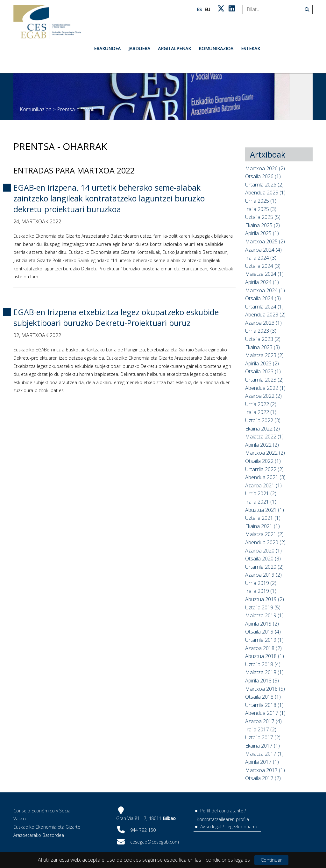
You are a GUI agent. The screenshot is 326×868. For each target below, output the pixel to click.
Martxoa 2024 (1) (265, 290)
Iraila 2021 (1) (261, 502)
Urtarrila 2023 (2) (264, 380)
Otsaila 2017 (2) (263, 778)
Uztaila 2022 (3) (263, 420)
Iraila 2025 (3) (261, 209)
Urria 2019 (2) (261, 583)
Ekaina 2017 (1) (262, 746)
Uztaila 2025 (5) (263, 217)
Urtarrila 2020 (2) (264, 567)
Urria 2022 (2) (261, 404)
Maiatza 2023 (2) (264, 355)
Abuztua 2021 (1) (265, 510)
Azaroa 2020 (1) (263, 551)
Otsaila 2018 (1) (263, 697)
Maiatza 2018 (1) (264, 672)
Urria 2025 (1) (261, 201)
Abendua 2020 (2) (265, 542)
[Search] (275, 10)
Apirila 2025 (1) (262, 233)
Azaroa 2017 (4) (263, 721)
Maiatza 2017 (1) (264, 754)
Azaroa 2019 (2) (263, 575)
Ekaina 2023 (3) (262, 347)
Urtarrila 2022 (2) (264, 469)
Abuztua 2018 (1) (265, 656)
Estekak (251, 48)
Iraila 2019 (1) (261, 591)
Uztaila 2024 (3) (263, 266)
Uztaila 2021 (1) (263, 518)
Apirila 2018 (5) (262, 681)
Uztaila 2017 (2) (263, 737)
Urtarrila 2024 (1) (264, 307)
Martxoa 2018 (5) (265, 689)
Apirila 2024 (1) (262, 282)
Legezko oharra (241, 827)
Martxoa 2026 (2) (265, 168)
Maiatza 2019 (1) (264, 615)
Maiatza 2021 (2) (264, 534)
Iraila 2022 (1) (261, 412)
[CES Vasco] (47, 22)
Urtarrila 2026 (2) (264, 185)
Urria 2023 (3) (261, 331)
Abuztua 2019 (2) (265, 599)
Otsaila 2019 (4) (263, 632)
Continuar (271, 860)
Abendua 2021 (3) (265, 477)
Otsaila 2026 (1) (263, 176)
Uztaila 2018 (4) (263, 664)
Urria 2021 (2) (261, 493)
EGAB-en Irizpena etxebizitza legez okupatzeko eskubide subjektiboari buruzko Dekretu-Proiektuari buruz (116, 317)
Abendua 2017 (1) (265, 713)
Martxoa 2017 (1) (265, 770)
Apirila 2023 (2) (262, 363)
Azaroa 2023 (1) (263, 323)
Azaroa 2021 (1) (263, 485)
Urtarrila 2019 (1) (264, 640)
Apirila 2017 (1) (262, 762)
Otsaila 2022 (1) (263, 461)
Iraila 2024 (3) (261, 258)
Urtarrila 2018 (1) (264, 705)
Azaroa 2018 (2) (263, 648)
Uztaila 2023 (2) (263, 339)
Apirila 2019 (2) (262, 624)
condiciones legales (228, 860)
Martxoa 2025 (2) (265, 241)
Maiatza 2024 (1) (264, 274)
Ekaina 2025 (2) (262, 225)
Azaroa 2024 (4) (263, 250)
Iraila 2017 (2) (261, 729)
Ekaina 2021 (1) (262, 526)
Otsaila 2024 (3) (263, 298)
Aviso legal (211, 827)
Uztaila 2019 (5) (263, 607)
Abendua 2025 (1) (265, 193)
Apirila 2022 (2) (262, 445)
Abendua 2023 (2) (265, 315)
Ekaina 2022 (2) (262, 429)
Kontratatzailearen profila (223, 819)
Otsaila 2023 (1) (263, 371)
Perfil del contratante (222, 811)
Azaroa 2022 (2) (263, 396)
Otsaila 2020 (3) (263, 559)
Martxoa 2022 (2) (265, 453)
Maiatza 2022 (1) (264, 437)
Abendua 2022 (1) (265, 388)
